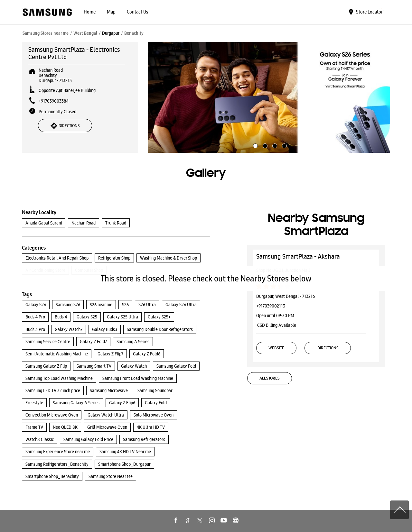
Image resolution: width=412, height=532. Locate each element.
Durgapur (111, 33)
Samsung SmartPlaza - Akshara (298, 256)
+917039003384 (54, 101)
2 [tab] (264, 145)
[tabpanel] (269, 97)
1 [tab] (255, 145)
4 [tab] (284, 145)
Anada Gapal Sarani (44, 223)
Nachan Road (84, 223)
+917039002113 (271, 306)
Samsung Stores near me (46, 33)
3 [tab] (274, 145)
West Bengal (85, 33)
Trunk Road (116, 223)
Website (276, 348)
